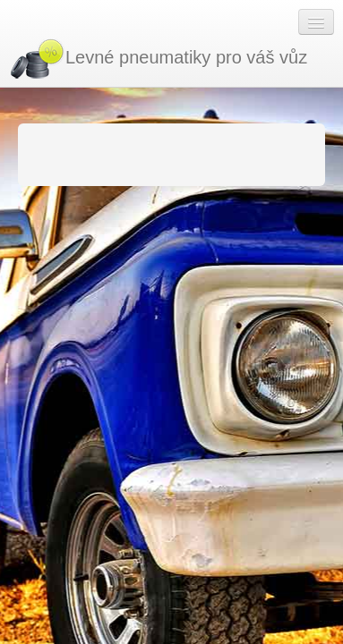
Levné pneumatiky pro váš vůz (158, 59)
